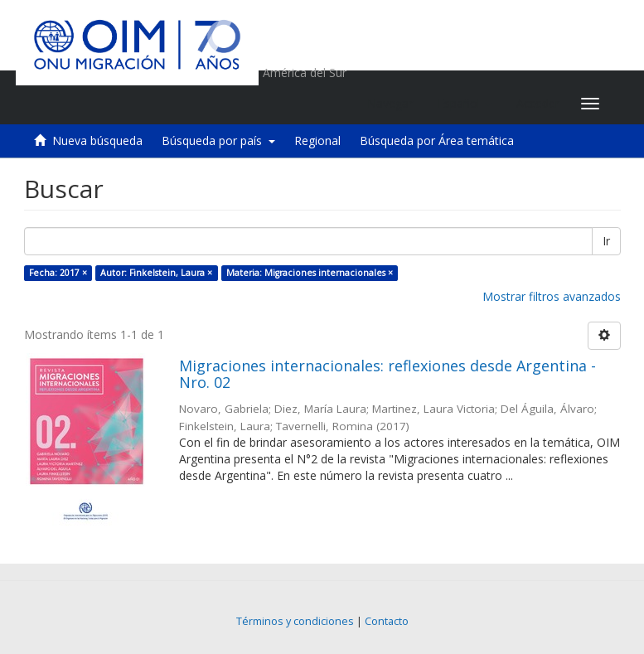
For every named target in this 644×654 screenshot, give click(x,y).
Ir (606, 241)
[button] (465, 104)
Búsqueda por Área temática (437, 140)
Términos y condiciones (295, 621)
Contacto (387, 621)
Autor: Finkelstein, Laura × (156, 273)
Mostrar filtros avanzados (552, 296)
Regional (317, 140)
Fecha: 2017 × (58, 273)
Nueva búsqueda (97, 140)
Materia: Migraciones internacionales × (310, 273)
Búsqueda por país (218, 140)
